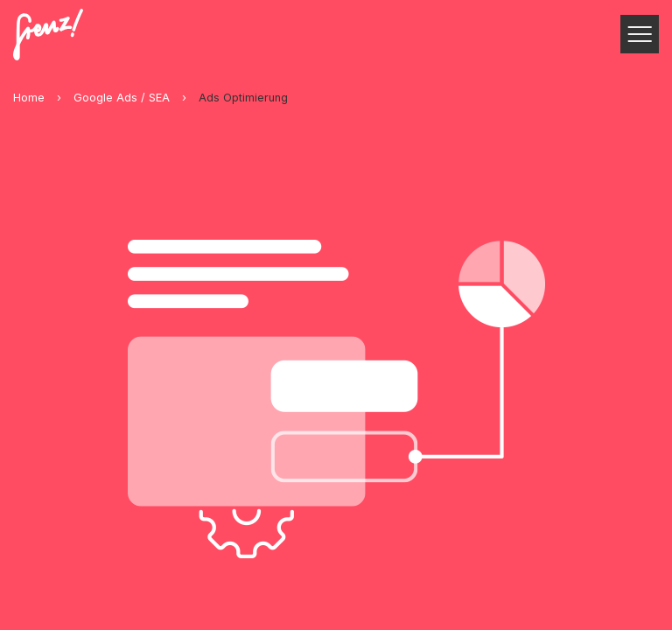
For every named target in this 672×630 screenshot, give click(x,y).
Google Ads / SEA (122, 98)
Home (29, 98)
